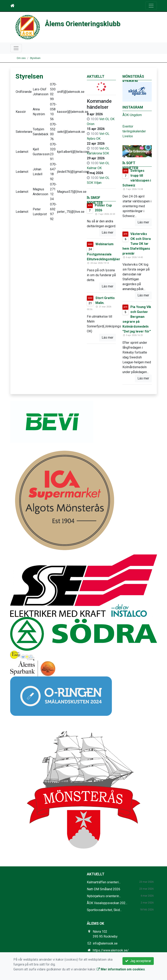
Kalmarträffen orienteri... (104, 882)
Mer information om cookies (121, 969)
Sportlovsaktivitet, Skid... (104, 910)
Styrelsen (35, 58)
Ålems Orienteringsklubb (83, 24)
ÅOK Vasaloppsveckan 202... (107, 903)
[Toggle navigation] (151, 6)
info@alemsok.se (105, 943)
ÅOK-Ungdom (132, 115)
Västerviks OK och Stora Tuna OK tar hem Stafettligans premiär (137, 244)
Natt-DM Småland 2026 (104, 889)
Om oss (21, 58)
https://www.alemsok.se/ (111, 950)
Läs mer (108, 232)
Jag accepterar (138, 961)
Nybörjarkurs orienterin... (104, 896)
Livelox (128, 136)
